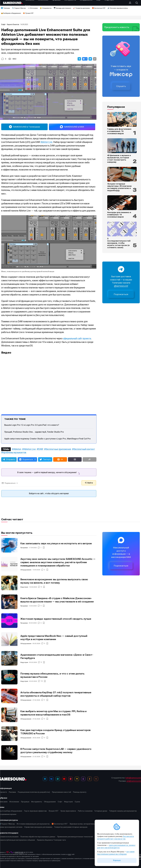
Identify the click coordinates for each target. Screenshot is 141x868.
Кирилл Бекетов (13, 24)
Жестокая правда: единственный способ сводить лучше (56, 619)
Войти (89, 483)
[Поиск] (135, 3)
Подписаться (121, 294)
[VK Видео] (70, 779)
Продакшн (24, 548)
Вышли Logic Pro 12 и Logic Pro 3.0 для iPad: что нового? (32, 425)
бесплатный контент (84, 449)
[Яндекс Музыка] (77, 779)
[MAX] (58, 779)
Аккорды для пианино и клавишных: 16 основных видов (119, 215)
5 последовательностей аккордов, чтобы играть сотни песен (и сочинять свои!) (119, 243)
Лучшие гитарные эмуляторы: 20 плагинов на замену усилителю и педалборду (119, 187)
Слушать (121, 86)
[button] (79, 59)
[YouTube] (64, 779)
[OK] (90, 779)
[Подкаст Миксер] (83, 779)
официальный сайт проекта (77, 338)
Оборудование (26, 570)
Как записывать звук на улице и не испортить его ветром (56, 543)
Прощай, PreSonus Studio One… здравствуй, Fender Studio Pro (34, 432)
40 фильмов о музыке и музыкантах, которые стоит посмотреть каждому (119, 159)
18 (42, 681)
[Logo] (13, 3)
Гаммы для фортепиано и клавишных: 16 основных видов (119, 131)
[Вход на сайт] (131, 3)
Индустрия (24, 587)
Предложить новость (117, 27)
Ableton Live (46, 142)
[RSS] (96, 779)
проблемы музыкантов (15, 452)
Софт (4, 24)
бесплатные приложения (58, 449)
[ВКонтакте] (51, 779)
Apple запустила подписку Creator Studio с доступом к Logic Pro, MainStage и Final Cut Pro (47, 439)
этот (70, 854)
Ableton (17, 449)
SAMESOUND (19, 852)
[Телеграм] (45, 779)
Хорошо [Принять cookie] (117, 860)
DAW (41, 449)
